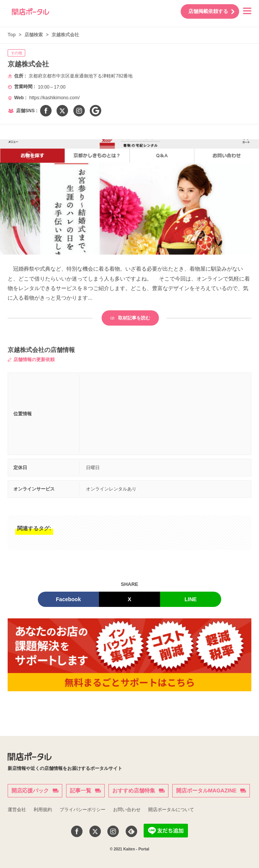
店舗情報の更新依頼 (31, 360)
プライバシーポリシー (83, 810)
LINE (191, 599)
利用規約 (43, 810)
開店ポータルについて (171, 810)
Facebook (68, 599)
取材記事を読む (130, 318)
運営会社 (17, 810)
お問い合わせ (127, 810)
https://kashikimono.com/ (54, 98)
